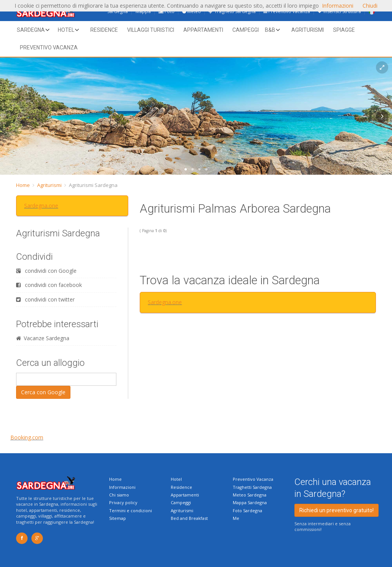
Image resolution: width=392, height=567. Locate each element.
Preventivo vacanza (49, 48)
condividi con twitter (45, 299)
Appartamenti (203, 30)
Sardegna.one (41, 206)
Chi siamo (119, 495)
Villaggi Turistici (151, 30)
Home (23, 185)
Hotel (66, 30)
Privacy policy (123, 502)
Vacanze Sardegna (43, 338)
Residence (104, 30)
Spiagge (344, 30)
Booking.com (27, 437)
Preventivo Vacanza (253, 479)
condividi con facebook (49, 285)
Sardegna (31, 30)
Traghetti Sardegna (252, 487)
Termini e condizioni (131, 510)
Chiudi (370, 6)
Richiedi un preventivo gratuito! (336, 510)
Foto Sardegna (247, 510)
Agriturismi (308, 30)
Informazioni (122, 487)
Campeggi (246, 30)
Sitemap (118, 518)
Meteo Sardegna (250, 495)
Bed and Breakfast (189, 518)
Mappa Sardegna (250, 502)
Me (236, 518)
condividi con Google (46, 271)
